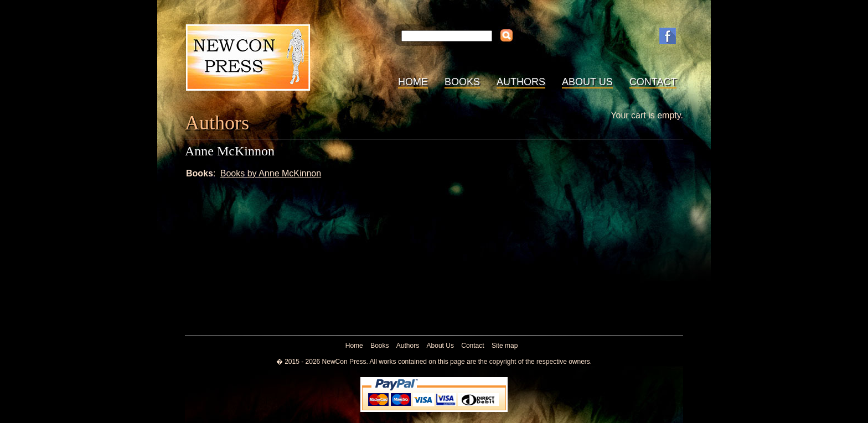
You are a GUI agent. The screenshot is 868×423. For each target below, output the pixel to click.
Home (413, 82)
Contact (653, 82)
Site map (505, 346)
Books (462, 82)
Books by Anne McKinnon (271, 173)
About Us (587, 82)
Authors (521, 82)
